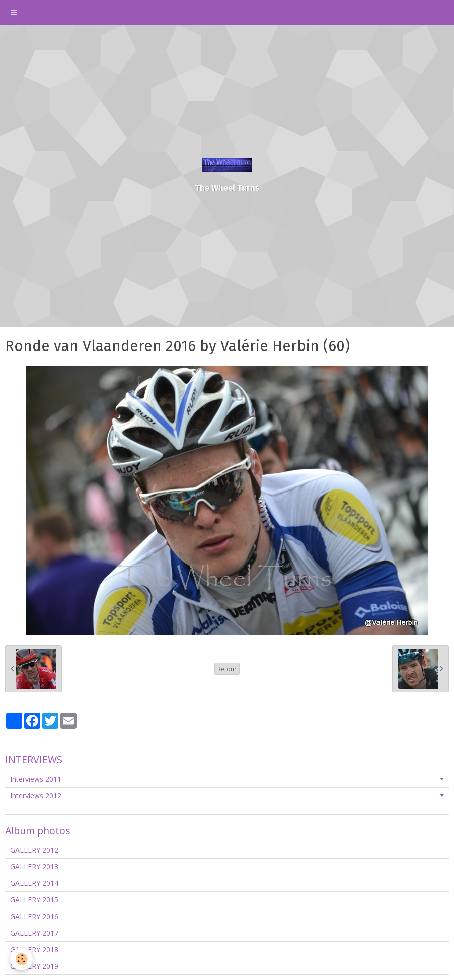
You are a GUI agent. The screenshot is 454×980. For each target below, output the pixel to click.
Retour (227, 669)
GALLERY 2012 (34, 850)
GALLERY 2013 (34, 866)
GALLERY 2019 (34, 966)
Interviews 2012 (36, 795)
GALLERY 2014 (34, 883)
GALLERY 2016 (34, 916)
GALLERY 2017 (34, 933)
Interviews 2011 (36, 779)
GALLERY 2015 (34, 900)
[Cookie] (21, 959)
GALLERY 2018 (34, 950)
